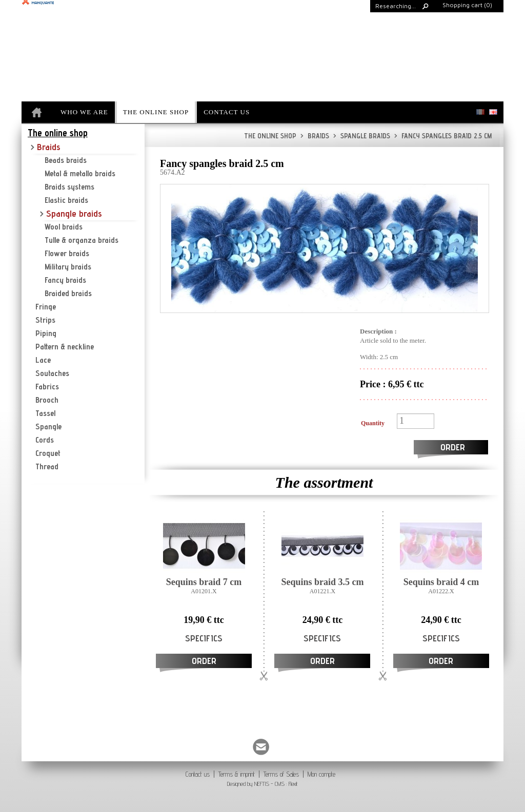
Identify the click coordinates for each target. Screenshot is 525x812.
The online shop (270, 136)
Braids (315, 136)
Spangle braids (362, 136)
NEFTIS (262, 784)
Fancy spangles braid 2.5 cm (443, 136)
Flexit (293, 784)
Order (453, 447)
